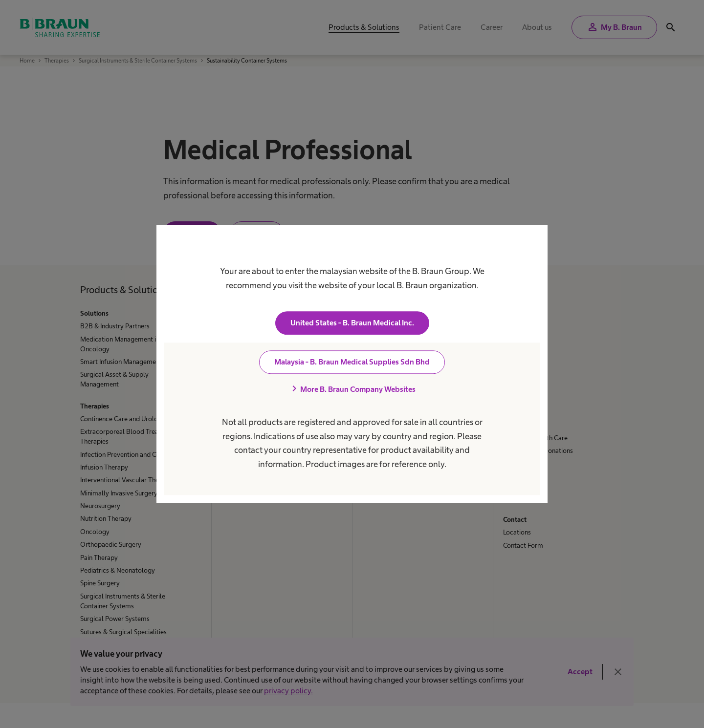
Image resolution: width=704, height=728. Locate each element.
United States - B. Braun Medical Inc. (352, 323)
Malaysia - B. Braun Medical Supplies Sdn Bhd (352, 362)
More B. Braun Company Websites (352, 389)
